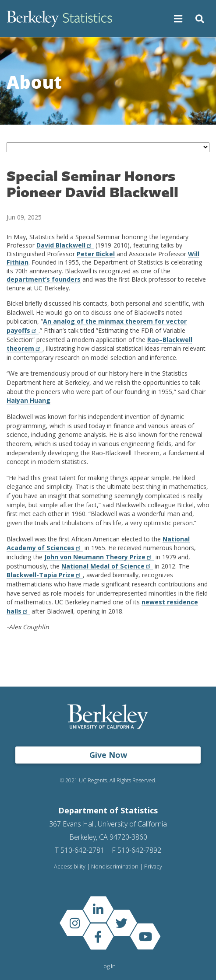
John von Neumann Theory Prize (99, 557)
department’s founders (44, 279)
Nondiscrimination (115, 867)
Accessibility (70, 867)
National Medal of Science (107, 566)
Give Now (108, 755)
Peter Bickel (96, 254)
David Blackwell (65, 245)
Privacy (153, 867)
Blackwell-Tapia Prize (45, 575)
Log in (108, 966)
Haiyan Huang (28, 400)
